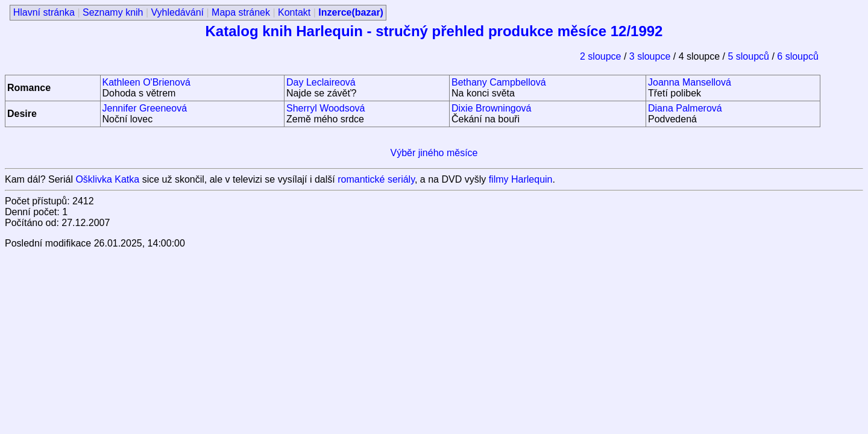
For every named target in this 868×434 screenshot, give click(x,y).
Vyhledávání (178, 12)
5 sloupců (750, 56)
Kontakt (294, 12)
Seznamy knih (113, 12)
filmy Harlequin (521, 179)
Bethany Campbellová (499, 82)
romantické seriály (376, 179)
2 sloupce (602, 56)
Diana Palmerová (685, 108)
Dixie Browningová (492, 108)
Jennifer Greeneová (145, 108)
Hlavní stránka (44, 12)
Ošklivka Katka (107, 179)
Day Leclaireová (321, 82)
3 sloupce (651, 56)
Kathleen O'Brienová (146, 82)
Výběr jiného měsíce (434, 153)
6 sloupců (798, 56)
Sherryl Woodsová (325, 108)
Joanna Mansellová (690, 82)
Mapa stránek (241, 12)
